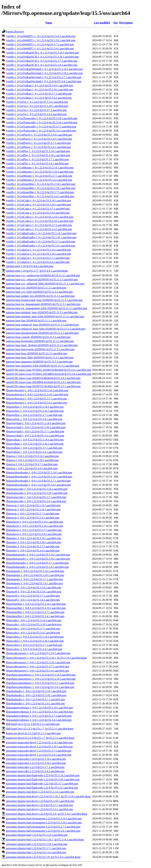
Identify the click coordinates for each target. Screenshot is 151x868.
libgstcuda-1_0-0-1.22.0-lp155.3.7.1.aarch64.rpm (33, 629)
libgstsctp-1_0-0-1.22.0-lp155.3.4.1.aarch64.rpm (33, 518)
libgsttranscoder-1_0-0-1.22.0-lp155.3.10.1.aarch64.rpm (37, 493)
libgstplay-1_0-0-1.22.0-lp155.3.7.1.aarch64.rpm (33, 546)
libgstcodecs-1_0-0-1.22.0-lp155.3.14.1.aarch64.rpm (35, 637)
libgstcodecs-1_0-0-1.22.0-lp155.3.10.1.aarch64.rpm (35, 641)
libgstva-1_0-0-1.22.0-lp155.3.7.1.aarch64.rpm (32, 464)
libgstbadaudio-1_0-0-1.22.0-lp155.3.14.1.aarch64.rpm (36, 691)
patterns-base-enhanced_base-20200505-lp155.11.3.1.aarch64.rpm (42, 325)
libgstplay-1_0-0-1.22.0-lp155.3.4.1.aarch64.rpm (33, 551)
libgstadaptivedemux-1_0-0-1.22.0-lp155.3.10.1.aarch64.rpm (39, 712)
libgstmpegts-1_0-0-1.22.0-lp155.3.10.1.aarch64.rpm (35, 575)
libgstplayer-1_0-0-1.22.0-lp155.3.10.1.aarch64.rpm (34, 526)
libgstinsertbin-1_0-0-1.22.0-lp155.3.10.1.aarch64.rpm (36, 608)
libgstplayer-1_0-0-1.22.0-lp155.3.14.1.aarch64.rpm (34, 522)
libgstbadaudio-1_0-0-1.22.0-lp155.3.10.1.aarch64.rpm (36, 695)
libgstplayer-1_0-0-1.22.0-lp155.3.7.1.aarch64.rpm (34, 530)
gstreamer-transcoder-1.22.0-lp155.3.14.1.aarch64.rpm (36, 759)
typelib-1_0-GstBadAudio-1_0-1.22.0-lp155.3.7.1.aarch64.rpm (41, 242)
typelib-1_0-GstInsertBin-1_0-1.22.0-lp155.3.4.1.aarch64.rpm (40, 196)
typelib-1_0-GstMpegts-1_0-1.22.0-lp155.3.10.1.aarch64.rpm (40, 172)
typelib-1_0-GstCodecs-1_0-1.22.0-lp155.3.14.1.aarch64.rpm (40, 217)
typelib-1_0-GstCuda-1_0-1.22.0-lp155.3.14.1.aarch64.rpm (38, 200)
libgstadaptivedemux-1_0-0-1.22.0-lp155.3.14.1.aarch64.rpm (39, 708)
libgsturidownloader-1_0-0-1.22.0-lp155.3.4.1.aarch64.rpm (38, 485)
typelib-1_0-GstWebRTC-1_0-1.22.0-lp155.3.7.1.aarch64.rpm (40, 44)
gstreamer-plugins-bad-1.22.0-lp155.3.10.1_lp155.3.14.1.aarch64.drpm (45, 840)
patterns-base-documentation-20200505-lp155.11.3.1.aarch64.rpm (42, 333)
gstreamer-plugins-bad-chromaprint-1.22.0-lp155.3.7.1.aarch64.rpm (43, 827)
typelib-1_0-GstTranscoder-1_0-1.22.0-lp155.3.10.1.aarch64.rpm (42, 122)
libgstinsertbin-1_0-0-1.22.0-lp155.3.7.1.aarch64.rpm (35, 612)
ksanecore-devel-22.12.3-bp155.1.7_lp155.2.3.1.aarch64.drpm (40, 738)
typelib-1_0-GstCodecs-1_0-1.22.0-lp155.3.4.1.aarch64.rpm (39, 229)
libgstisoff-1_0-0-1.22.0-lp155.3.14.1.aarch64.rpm (34, 587)
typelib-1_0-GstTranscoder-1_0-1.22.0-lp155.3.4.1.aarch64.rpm (41, 131)
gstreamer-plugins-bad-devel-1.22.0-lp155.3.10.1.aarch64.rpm (40, 801)
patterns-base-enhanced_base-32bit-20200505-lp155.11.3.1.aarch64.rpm (46, 329)
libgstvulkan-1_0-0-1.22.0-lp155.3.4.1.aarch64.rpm (34, 452)
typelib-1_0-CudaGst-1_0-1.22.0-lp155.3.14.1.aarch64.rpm (38, 250)
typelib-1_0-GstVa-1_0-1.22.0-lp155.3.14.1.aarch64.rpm (37, 102)
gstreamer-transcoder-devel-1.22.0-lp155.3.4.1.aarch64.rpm (39, 755)
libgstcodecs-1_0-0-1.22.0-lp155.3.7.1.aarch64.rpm (34, 645)
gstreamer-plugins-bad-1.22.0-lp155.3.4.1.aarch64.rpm (36, 852)
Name (49, 23)
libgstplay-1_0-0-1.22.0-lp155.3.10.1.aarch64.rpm (33, 542)
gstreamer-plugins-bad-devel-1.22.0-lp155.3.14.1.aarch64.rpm (40, 792)
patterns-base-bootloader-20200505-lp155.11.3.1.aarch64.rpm (40, 341)
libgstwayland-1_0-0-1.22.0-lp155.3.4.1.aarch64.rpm (35, 436)
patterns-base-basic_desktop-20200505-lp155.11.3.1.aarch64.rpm (42, 345)
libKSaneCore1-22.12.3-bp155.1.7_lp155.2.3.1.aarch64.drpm (40, 729)
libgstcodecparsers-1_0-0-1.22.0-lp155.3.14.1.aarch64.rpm (38, 653)
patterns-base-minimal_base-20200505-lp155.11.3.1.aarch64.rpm (42, 312)
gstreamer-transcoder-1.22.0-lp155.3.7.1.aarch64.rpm (35, 767)
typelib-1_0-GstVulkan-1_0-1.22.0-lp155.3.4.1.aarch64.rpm (39, 98)
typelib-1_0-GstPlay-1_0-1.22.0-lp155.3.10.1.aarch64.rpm (38, 155)
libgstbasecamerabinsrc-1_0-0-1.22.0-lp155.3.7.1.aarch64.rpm (40, 683)
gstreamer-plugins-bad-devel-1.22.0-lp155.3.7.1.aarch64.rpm (39, 805)
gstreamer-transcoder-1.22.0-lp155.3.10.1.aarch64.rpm (36, 763)
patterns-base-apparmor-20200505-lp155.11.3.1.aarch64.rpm (39, 362)
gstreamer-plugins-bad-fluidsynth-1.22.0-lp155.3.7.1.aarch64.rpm (42, 784)
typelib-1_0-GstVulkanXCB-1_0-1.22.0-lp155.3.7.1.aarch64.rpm (42, 61)
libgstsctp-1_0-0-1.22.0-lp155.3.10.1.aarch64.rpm (33, 509)
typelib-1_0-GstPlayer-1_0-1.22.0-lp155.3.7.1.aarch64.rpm (38, 143)
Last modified (102, 23)
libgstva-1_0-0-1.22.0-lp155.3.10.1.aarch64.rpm (32, 460)
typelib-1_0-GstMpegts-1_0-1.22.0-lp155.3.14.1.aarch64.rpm (40, 168)
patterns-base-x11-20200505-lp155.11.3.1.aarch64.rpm (36, 288)
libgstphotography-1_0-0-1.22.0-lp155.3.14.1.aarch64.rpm (38, 555)
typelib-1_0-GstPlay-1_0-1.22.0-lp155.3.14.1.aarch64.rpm (38, 151)
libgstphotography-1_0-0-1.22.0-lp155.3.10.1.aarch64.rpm (38, 559)
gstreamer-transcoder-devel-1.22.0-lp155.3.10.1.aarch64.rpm (39, 747)
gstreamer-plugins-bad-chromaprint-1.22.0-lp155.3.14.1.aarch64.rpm (44, 818)
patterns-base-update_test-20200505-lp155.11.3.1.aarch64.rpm (40, 296)
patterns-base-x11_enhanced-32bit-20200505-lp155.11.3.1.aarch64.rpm (45, 284)
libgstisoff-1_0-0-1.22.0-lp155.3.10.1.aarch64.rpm (34, 592)
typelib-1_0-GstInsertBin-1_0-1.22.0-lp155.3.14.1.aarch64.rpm (41, 184)
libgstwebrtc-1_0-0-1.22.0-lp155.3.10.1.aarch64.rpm (35, 411)
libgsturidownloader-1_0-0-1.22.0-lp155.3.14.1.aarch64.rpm (39, 472)
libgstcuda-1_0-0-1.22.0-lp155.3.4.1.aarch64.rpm (33, 633)
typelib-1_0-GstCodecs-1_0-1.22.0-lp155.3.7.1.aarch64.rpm (39, 225)
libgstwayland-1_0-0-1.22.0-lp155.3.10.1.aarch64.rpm (36, 427)
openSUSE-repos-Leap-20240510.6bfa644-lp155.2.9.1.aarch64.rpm (43, 378)
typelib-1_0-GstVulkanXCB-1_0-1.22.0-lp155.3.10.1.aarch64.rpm (42, 57)
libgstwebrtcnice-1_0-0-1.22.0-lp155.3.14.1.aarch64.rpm (37, 390)
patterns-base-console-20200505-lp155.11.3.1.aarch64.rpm (38, 337)
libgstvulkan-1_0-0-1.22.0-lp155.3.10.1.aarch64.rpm (35, 444)
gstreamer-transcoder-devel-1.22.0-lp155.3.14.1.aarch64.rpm (39, 742)
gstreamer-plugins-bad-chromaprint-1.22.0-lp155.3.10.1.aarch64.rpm (44, 823)
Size (116, 23)
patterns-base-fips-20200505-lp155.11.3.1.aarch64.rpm (36, 321)
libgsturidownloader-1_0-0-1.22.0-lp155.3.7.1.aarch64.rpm (38, 481)
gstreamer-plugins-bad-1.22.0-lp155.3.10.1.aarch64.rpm (37, 844)
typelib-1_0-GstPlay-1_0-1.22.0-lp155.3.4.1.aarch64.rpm (37, 163)
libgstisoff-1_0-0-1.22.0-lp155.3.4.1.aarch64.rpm (33, 600)
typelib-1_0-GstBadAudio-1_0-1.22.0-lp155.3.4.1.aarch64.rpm (41, 246)
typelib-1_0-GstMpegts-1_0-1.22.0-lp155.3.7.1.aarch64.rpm (39, 176)
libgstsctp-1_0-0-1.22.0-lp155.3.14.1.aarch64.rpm (33, 505)
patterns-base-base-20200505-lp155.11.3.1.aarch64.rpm (37, 353)
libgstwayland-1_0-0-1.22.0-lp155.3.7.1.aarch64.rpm (35, 431)
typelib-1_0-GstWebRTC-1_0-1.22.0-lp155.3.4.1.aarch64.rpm (40, 49)
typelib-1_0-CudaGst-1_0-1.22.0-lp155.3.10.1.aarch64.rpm (38, 254)
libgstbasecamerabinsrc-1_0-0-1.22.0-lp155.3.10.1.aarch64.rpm (41, 679)
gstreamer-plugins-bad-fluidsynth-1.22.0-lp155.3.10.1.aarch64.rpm (43, 779)
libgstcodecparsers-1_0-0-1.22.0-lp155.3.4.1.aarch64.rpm (37, 671)
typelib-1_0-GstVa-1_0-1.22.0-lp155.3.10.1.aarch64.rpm (37, 106)
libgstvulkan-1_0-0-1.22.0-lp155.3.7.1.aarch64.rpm (34, 448)
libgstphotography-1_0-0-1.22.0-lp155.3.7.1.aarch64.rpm (37, 563)
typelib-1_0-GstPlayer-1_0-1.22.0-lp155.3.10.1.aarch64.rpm (39, 139)
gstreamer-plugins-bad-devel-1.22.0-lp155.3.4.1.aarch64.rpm (39, 809)
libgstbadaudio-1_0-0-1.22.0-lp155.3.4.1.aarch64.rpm (35, 703)
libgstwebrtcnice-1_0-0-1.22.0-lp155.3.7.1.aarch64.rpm (36, 399)
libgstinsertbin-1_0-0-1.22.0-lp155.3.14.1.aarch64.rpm (36, 604)
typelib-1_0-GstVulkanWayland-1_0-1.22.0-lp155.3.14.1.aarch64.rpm (44, 69)
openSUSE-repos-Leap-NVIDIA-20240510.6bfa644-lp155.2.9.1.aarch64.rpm (49, 370)
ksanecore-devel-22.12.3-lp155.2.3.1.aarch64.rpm (33, 733)
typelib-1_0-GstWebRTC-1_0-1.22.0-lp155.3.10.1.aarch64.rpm (41, 40)
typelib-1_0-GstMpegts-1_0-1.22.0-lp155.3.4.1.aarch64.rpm (39, 180)
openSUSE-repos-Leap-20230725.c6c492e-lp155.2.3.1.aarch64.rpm (43, 386)
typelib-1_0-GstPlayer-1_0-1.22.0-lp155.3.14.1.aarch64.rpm (39, 135)
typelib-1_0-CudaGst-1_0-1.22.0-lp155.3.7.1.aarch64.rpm (38, 258)
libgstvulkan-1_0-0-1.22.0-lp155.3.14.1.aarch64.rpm (35, 440)
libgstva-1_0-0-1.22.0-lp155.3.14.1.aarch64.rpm (32, 456)
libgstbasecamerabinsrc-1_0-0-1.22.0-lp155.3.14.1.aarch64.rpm (41, 675)
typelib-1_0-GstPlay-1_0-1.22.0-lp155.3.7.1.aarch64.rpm (37, 159)
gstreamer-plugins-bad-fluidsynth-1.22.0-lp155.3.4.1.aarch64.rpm (42, 788)
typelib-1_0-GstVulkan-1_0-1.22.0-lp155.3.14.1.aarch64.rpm (40, 85)
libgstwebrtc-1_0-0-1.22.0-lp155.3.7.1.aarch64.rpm (34, 415)
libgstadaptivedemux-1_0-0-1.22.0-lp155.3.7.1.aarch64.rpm (39, 716)
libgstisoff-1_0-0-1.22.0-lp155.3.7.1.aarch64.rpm (33, 596)
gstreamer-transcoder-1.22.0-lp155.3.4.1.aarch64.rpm (35, 771)
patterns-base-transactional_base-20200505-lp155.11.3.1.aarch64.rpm (44, 300)
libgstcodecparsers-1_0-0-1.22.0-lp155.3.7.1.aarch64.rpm (37, 667)
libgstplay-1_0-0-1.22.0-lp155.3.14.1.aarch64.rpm (33, 538)
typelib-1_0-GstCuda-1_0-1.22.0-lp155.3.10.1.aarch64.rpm (38, 205)
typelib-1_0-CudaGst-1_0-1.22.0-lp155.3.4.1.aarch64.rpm (38, 262)
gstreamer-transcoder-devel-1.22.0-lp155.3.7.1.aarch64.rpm (39, 751)
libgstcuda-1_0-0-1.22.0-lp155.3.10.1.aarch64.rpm (34, 624)
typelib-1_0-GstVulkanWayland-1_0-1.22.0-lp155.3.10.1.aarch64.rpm (44, 73)
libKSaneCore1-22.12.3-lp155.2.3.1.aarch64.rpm (33, 724)
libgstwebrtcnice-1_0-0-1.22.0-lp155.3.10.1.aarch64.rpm (37, 394)
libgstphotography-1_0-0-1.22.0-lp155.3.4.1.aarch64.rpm (37, 567)
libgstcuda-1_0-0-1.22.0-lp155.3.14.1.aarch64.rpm (34, 620)
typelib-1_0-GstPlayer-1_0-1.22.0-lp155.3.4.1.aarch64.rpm (38, 147)
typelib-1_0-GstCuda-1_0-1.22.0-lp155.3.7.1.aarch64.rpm (38, 209)
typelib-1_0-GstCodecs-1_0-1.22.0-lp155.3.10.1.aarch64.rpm (40, 221)
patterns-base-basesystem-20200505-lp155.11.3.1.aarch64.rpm (40, 349)
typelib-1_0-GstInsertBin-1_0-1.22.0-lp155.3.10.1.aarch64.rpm (41, 188)
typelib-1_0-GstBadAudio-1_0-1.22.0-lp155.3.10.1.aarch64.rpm (41, 237)
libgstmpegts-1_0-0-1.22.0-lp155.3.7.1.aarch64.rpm (34, 579)
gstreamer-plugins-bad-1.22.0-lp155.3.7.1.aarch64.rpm (36, 848)
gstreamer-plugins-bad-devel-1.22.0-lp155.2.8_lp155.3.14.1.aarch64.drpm (47, 814)
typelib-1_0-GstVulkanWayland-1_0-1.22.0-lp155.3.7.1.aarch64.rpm (44, 77)
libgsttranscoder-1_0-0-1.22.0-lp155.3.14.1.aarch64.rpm (37, 489)
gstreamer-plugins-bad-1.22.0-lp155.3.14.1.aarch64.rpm (37, 835)
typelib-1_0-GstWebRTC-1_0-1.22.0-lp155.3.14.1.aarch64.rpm (41, 36)
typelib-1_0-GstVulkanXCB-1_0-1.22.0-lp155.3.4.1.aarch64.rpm (42, 65)
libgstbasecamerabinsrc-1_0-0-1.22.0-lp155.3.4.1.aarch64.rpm (40, 687)
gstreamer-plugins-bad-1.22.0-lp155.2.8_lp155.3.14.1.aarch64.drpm (43, 857)
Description (126, 23)
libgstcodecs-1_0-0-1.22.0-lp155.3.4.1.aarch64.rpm (34, 649)
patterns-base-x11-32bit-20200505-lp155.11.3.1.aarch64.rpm (39, 292)
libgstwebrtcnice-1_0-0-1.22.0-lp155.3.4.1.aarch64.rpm (36, 403)
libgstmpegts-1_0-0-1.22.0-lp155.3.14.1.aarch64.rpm (35, 571)
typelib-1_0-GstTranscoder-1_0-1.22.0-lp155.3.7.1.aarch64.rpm (41, 127)
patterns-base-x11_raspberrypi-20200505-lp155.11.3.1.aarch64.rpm (43, 275)
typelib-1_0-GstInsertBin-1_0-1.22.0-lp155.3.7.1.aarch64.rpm (40, 192)
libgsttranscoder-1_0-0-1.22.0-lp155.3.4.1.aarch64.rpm (36, 501)
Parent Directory (15, 32)
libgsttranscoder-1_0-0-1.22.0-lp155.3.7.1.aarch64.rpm (36, 497)
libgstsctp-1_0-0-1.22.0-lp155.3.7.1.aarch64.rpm (33, 514)
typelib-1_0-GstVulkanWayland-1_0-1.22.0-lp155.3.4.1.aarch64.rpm (44, 81)
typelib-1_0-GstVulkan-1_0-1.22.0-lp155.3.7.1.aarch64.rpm (39, 94)
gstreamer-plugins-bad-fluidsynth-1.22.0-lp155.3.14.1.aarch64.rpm (43, 775)
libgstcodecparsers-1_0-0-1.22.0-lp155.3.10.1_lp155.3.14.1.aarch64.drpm (46, 658)
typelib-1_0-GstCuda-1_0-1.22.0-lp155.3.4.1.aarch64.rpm (38, 213)
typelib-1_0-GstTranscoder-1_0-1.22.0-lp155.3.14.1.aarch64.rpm (42, 118)
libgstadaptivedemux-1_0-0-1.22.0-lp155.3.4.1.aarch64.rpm (39, 720)
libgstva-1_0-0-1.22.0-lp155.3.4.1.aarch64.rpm (32, 468)
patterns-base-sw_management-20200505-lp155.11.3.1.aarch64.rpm (43, 304)
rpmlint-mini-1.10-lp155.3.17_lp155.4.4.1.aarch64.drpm (37, 271)
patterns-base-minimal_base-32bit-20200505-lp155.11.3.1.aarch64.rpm (45, 316)
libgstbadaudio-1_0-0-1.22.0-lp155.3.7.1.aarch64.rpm (35, 699)
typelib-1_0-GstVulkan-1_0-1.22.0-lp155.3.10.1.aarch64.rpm (40, 90)
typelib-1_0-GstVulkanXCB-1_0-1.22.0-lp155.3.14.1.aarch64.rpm (42, 53)
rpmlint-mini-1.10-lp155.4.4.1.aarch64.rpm (30, 266)
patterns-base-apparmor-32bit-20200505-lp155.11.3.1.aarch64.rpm (43, 366)
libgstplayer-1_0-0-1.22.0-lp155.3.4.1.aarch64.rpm (34, 534)
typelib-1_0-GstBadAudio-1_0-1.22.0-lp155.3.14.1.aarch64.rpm (41, 233)
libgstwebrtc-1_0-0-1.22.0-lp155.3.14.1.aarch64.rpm (35, 407)
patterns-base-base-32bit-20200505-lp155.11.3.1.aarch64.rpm (40, 358)
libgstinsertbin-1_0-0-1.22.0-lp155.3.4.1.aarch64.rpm (35, 616)
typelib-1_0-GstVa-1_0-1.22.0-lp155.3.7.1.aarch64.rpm (36, 110)
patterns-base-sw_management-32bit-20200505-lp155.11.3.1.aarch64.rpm (47, 308)
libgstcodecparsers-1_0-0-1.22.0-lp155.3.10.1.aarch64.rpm (38, 662)
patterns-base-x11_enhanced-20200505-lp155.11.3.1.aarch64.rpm (42, 279)
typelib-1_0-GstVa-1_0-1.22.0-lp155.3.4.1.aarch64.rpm (36, 114)
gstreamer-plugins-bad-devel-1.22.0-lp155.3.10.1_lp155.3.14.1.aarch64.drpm (48, 796)
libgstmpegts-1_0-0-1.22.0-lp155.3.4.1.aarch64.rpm (34, 583)
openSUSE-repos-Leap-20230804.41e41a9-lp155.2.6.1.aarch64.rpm (43, 382)
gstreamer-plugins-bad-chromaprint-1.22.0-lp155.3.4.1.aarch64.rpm (43, 831)
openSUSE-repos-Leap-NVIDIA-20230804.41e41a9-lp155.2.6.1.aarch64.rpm (49, 374)
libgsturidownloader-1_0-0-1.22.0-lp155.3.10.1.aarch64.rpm (39, 477)
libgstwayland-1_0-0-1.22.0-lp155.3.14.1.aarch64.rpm (36, 423)
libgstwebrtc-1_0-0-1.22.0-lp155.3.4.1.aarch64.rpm (34, 419)
